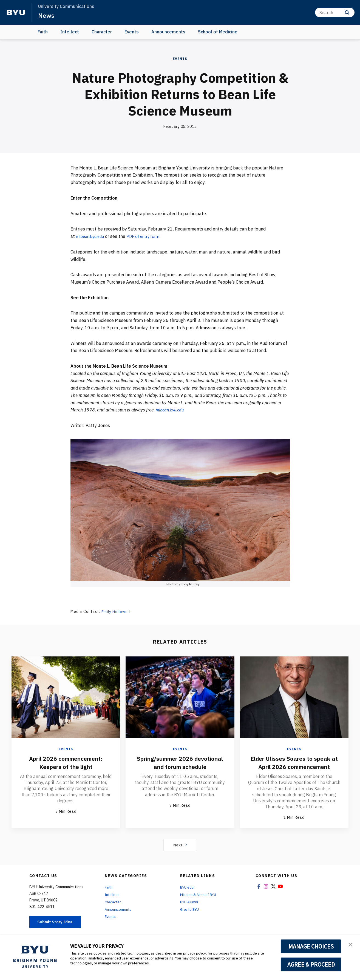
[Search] (335, 12)
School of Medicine (218, 32)
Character (102, 32)
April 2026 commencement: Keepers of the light (66, 762)
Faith (43, 32)
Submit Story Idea (58, 922)
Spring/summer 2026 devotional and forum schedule (180, 766)
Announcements (168, 32)
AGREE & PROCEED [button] (311, 964)
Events (132, 32)
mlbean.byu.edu (92, 236)
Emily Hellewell (117, 612)
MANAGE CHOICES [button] (311, 946)
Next (180, 844)
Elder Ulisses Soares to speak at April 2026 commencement (294, 762)
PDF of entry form (149, 236)
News (46, 15)
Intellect (70, 32)
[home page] (16, 13)
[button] (351, 945)
